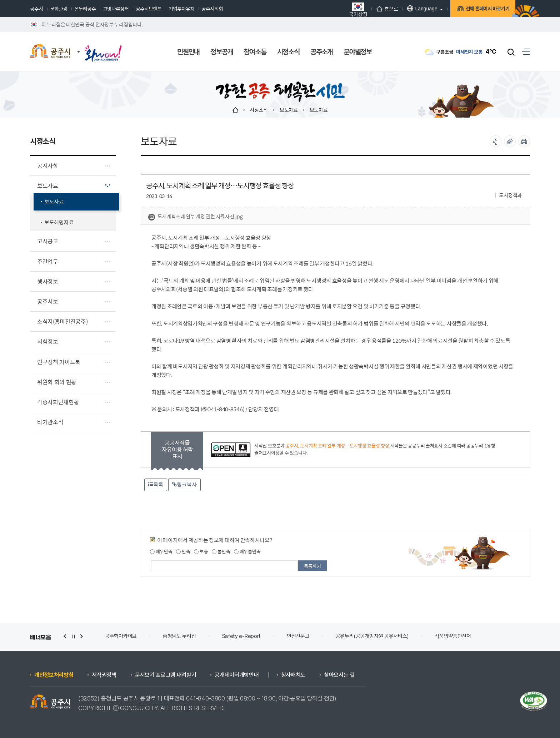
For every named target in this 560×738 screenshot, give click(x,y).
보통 (201, 551)
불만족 (221, 551)
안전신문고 (298, 636)
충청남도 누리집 (179, 636)
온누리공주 (85, 9)
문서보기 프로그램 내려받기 (166, 675)
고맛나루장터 (116, 9)
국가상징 (351, 9)
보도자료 (289, 110)
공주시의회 (212, 9)
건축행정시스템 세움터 (521, 636)
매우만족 (161, 551)
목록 (156, 484)
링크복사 (184, 484)
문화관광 (59, 9)
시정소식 (259, 110)
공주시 (36, 9)
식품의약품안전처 (453, 636)
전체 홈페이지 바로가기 (482, 9)
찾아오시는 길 (339, 675)
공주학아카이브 (121, 636)
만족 (183, 551)
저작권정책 (104, 675)
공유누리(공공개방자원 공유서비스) (372, 636)
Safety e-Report (242, 636)
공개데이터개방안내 (237, 675)
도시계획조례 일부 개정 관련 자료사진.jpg (195, 217)
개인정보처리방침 (54, 675)
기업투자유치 (181, 9)
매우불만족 (247, 551)
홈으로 (380, 9)
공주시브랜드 (149, 9)
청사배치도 (293, 675)
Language (415, 8)
